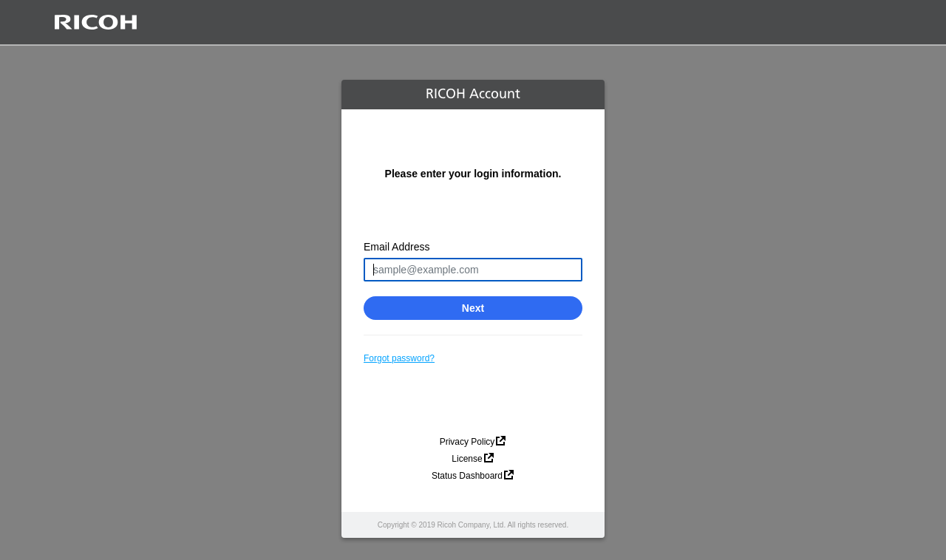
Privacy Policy (467, 442)
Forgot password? (399, 358)
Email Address (397, 247)
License (467, 459)
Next (473, 308)
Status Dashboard (467, 476)
